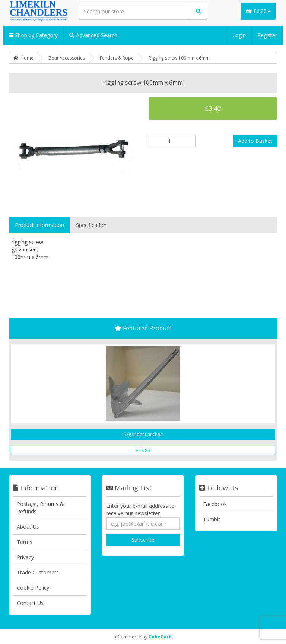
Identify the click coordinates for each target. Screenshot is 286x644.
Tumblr (212, 519)
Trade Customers (38, 572)
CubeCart (160, 637)
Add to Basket (255, 141)
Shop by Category (33, 35)
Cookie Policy (33, 588)
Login (239, 35)
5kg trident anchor (143, 434)
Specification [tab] (91, 225)
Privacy (25, 557)
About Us (28, 527)
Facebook (215, 504)
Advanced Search (93, 35)
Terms (25, 542)
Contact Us (30, 603)
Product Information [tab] (39, 225)
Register (267, 35)
